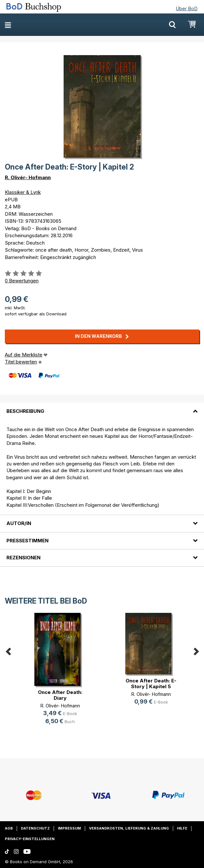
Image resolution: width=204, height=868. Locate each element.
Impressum (69, 828)
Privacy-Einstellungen (30, 839)
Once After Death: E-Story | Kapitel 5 (151, 684)
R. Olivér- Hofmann (28, 177)
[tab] (102, 407)
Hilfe (182, 828)
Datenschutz (35, 828)
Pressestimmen (27, 541)
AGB (9, 828)
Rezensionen (23, 558)
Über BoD (187, 8)
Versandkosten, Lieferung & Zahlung (129, 828)
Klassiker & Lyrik (23, 192)
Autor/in (19, 523)
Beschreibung (25, 411)
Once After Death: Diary (60, 695)
